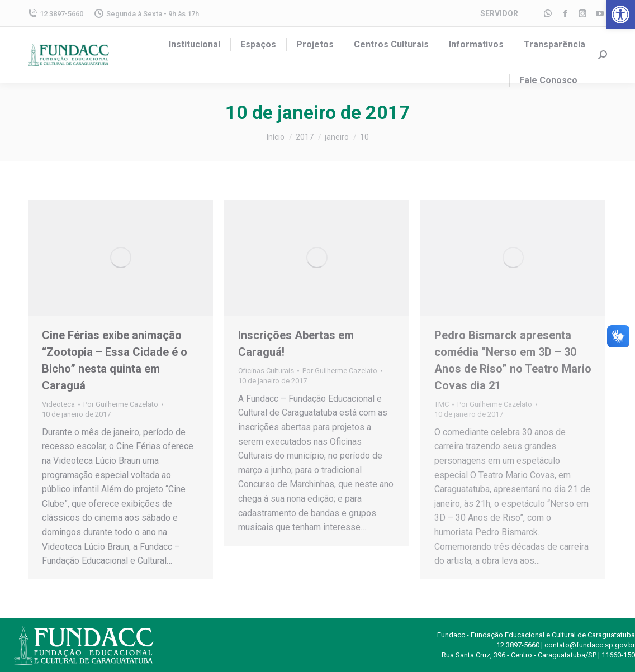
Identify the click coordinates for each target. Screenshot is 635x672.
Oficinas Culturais (266, 371)
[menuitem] (195, 45)
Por (121, 404)
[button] (620, 15)
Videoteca (58, 404)
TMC (442, 404)
